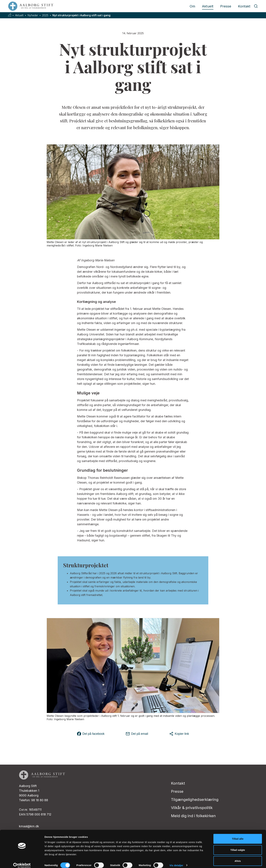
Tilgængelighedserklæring (195, 800)
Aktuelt (208, 6)
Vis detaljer (176, 861)
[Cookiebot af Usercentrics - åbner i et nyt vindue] (22, 861)
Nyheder (33, 15)
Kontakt (244, 6)
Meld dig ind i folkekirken (193, 816)
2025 (45, 15)
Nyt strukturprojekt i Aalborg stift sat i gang (81, 15)
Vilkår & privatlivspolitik (192, 808)
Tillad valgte (238, 846)
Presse (226, 6)
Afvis (238, 857)
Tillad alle (238, 835)
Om (192, 6)
